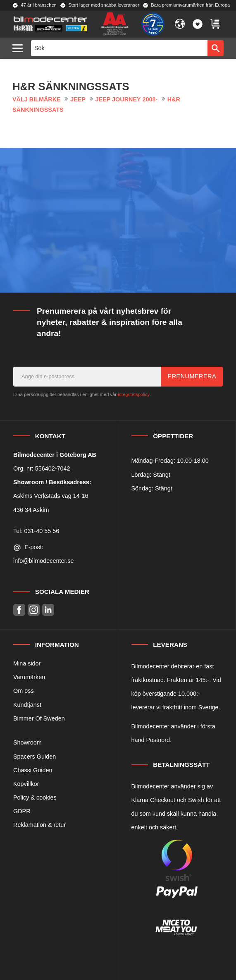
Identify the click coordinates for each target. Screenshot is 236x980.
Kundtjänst (27, 705)
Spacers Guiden (35, 757)
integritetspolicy (133, 394)
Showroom (27, 742)
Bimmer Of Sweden (39, 718)
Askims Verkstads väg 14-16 (51, 496)
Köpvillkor (26, 784)
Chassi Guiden (33, 770)
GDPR (22, 811)
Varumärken (29, 677)
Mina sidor (27, 663)
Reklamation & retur (39, 825)
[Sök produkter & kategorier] (119, 48)
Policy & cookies (35, 797)
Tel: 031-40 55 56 (36, 531)
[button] (20, 49)
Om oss (24, 691)
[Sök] (216, 48)
